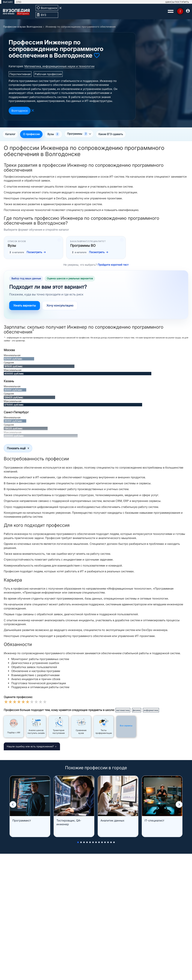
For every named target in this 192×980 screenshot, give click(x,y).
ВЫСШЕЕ (8, 2)
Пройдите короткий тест (113, 265)
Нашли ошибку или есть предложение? (30, 747)
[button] (13, 805)
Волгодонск (20, 111)
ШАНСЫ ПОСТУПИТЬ (177, 2)
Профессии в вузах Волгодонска (23, 27)
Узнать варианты (25, 306)
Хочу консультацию (60, 306)
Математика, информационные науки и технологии (59, 66)
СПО (19, 2)
